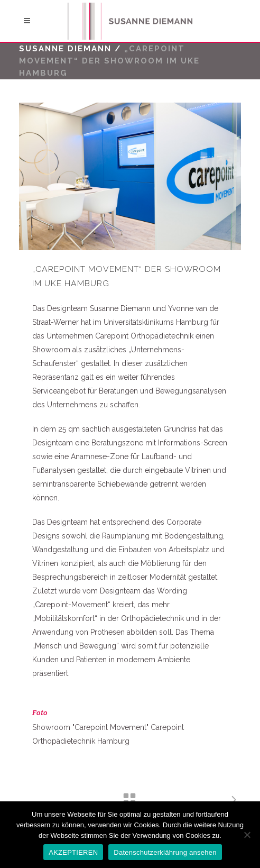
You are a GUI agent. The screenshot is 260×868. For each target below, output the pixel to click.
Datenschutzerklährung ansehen (165, 852)
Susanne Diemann (65, 49)
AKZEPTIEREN (73, 852)
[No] (247, 835)
